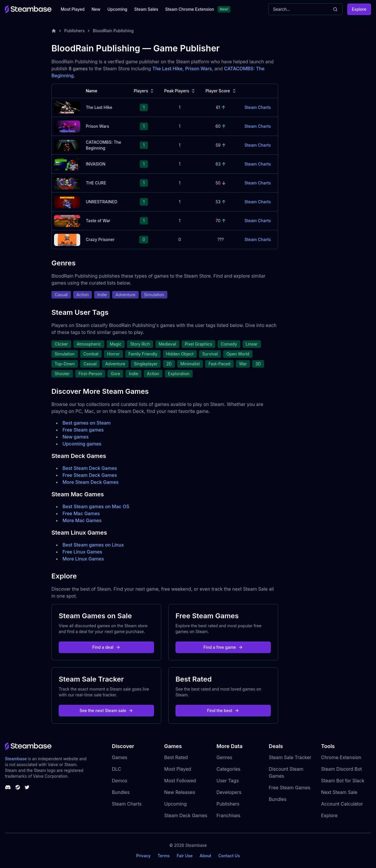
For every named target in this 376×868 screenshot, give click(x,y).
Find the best (223, 710)
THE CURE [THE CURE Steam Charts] (96, 183)
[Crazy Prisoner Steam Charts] (67, 239)
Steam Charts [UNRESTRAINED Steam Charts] (258, 202)
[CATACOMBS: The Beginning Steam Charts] (67, 145)
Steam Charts (127, 804)
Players (144, 91)
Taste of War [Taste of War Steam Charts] (98, 221)
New (96, 9)
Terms (164, 856)
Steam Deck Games (186, 815)
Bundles (121, 792)
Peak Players (180, 91)
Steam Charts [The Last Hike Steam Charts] (258, 107)
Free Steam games (83, 430)
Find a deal (106, 647)
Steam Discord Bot (341, 769)
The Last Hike (167, 69)
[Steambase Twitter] (27, 787)
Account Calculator (342, 804)
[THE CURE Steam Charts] (67, 183)
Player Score (221, 91)
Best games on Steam (87, 423)
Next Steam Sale (339, 792)
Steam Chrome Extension (190, 9)
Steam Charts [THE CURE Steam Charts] (258, 183)
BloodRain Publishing (113, 31)
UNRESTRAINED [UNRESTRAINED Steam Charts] (102, 202)
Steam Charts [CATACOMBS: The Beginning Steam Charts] (258, 145)
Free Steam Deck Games (90, 475)
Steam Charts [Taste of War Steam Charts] (258, 221)
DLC (117, 769)
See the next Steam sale (106, 710)
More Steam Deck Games (91, 482)
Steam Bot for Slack (343, 781)
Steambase (16, 759)
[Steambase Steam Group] (18, 787)
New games (76, 437)
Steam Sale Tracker (290, 757)
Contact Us (229, 856)
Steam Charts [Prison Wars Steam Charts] (258, 126)
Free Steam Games (290, 788)
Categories (228, 769)
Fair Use (185, 856)
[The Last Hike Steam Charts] (67, 107)
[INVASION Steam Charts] (67, 164)
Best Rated (176, 757)
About (205, 856)
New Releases (180, 792)
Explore (359, 9)
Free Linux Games (82, 552)
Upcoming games (82, 444)
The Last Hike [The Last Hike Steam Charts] (99, 107)
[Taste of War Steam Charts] (67, 220)
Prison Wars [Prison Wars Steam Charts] (97, 126)
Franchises (228, 815)
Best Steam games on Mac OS (96, 506)
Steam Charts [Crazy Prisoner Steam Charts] (258, 239)
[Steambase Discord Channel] (8, 787)
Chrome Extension (341, 757)
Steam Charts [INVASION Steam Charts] (258, 164)
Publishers (74, 31)
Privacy (143, 856)
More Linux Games (83, 559)
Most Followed (180, 781)
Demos (120, 781)
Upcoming (117, 9)
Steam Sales (146, 9)
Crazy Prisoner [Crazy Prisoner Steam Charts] (100, 239)
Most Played (73, 9)
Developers (229, 792)
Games (120, 757)
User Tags (228, 781)
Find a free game (223, 647)
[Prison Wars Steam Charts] (67, 126)
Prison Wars (198, 69)
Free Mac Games (81, 513)
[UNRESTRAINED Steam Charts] (67, 201)
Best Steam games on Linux (93, 545)
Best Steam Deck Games (90, 468)
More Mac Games (82, 520)
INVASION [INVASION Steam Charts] (95, 164)
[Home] (54, 31)
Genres (224, 757)
